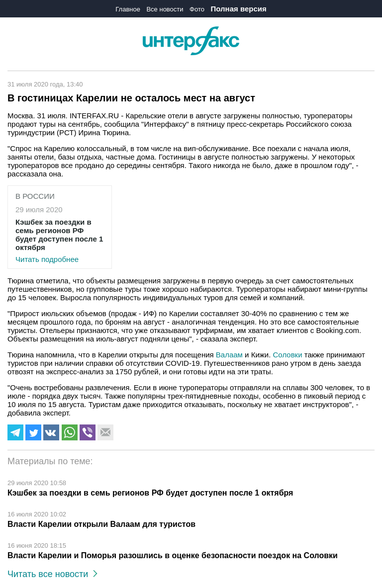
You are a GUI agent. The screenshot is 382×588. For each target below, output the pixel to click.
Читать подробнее (60, 241)
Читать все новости (52, 574)
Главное (128, 9)
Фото (197, 9)
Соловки (288, 355)
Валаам (229, 355)
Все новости (165, 9)
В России (35, 196)
